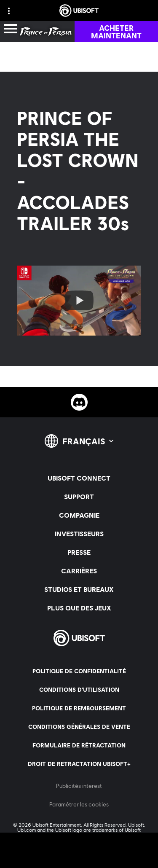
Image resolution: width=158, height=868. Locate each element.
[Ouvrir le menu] (11, 29)
